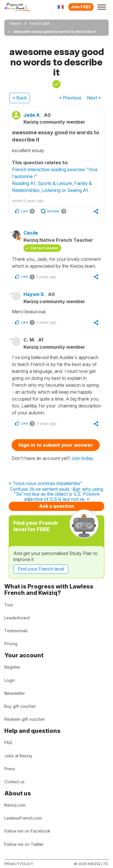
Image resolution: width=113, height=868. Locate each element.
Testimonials (16, 631)
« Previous (70, 98)
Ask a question (57, 506)
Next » (94, 98)
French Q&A (40, 23)
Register (12, 667)
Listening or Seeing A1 (65, 190)
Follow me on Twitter (24, 844)
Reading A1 (24, 183)
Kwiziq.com (15, 805)
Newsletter (15, 693)
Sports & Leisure (55, 183)
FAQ (8, 742)
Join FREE (81, 7)
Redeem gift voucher (25, 719)
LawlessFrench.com (23, 818)
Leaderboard (17, 618)
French (15, 23)
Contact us (14, 782)
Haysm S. (34, 294)
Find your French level (41, 569)
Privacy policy (19, 864)
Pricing (11, 644)
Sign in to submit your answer (56, 445)
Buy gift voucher (20, 706)
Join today (82, 458)
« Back (20, 98)
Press (10, 769)
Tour (9, 605)
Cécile (31, 233)
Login (10, 680)
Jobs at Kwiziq (18, 756)
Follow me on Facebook (27, 831)
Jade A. (32, 115)
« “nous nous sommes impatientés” (45, 484)
